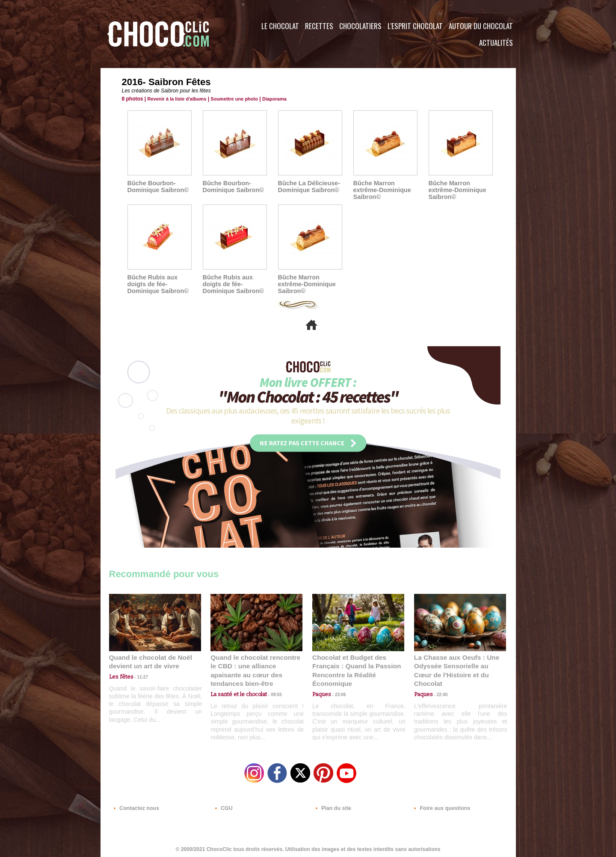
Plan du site (332, 805)
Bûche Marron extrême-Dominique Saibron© (381, 190)
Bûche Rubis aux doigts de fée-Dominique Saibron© (157, 284)
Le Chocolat (280, 26)
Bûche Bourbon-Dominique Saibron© (157, 187)
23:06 (337, 693)
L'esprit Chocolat (415, 26)
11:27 (138, 676)
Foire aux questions (440, 805)
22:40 (439, 684)
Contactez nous (135, 805)
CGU (223, 805)
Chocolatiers (360, 26)
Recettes (319, 26)
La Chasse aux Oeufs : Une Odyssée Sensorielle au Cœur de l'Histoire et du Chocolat (456, 666)
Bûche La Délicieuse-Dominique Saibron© (308, 187)
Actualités (496, 43)
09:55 (270, 684)
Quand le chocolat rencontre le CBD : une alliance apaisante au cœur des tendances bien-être (256, 666)
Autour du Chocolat (481, 26)
